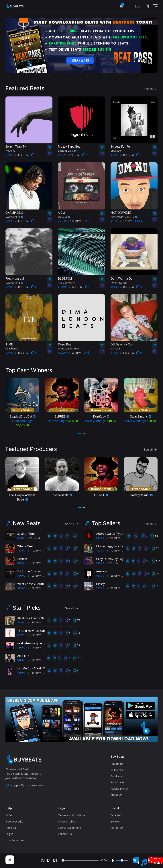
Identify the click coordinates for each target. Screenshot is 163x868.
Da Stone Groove (29, 571)
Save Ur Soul (26, 534)
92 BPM (113, 563)
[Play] (49, 860)
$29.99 (21, 635)
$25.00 (21, 588)
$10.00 (100, 538)
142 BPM (74, 221)
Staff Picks (27, 608)
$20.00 (100, 550)
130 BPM (34, 563)
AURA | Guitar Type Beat (113, 534)
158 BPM (34, 635)
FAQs (9, 815)
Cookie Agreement (70, 828)
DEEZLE (64, 217)
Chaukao (116, 151)
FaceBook (117, 815)
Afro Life (23, 656)
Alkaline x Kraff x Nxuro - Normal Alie (43, 618)
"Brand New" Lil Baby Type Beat (39, 631)
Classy (100, 584)
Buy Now (138, 860)
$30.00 (21, 538)
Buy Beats (117, 764)
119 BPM (22, 155)
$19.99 (21, 673)
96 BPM (74, 155)
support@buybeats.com (24, 785)
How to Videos (15, 840)
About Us (116, 795)
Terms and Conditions (72, 815)
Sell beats (117, 770)
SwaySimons (14, 217)
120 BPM (74, 353)
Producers (117, 776)
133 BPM (22, 221)
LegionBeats (67, 151)
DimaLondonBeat (68, 348)
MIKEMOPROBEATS (124, 217)
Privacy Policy (66, 821)
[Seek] (80, 860)
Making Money (120, 788)
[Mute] (113, 860)
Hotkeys (10, 151)
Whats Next (25, 546)
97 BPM (126, 221)
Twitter (115, 821)
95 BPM (34, 538)
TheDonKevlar (66, 283)
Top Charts (118, 782)
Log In (9, 834)
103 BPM (34, 576)
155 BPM (127, 155)
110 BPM (34, 622)
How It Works (14, 821)
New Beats (27, 523)
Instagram (117, 828)
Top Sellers (106, 523)
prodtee (115, 348)
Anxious (102, 571)
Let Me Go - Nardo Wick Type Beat (41, 668)
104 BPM (76, 287)
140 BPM (127, 353)
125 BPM (113, 576)
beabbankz (12, 348)
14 (138, 221)
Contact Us (65, 834)
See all (151, 89)
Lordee (22, 559)
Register (11, 828)
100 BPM (22, 353)
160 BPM (34, 673)
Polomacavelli (119, 283)
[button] (80, 433)
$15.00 (21, 550)
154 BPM (22, 287)
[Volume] (122, 860)
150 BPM (127, 287)
